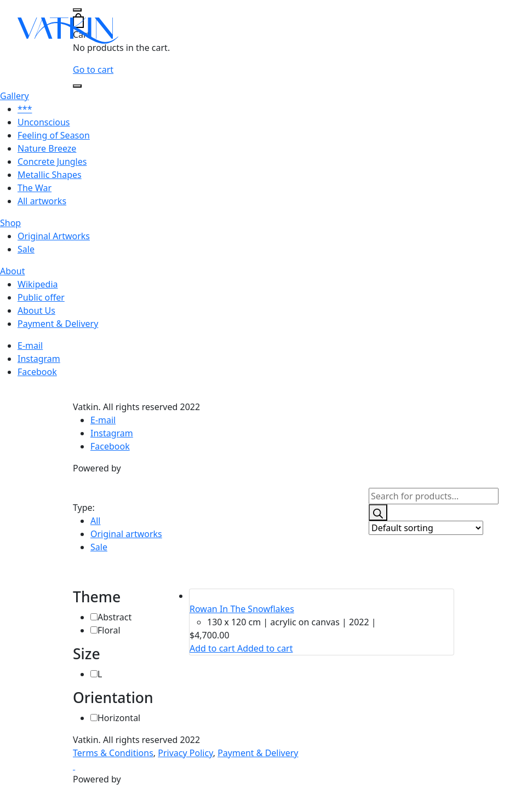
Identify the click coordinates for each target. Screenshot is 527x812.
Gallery (15, 96)
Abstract (114, 617)
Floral (109, 630)
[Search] (378, 512)
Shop (10, 223)
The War (35, 188)
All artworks (42, 201)
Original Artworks (54, 236)
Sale (26, 249)
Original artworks (126, 534)
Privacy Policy (185, 753)
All (95, 521)
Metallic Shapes (50, 175)
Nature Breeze (47, 148)
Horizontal (119, 718)
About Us (36, 310)
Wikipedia (38, 284)
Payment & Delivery (58, 324)
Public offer (41, 297)
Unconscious (44, 122)
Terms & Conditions (113, 753)
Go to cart (93, 70)
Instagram (39, 359)
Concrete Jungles (52, 162)
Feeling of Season (54, 135)
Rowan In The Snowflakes (242, 609)
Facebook (37, 372)
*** (25, 109)
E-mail (30, 345)
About (12, 271)
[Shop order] (426, 528)
